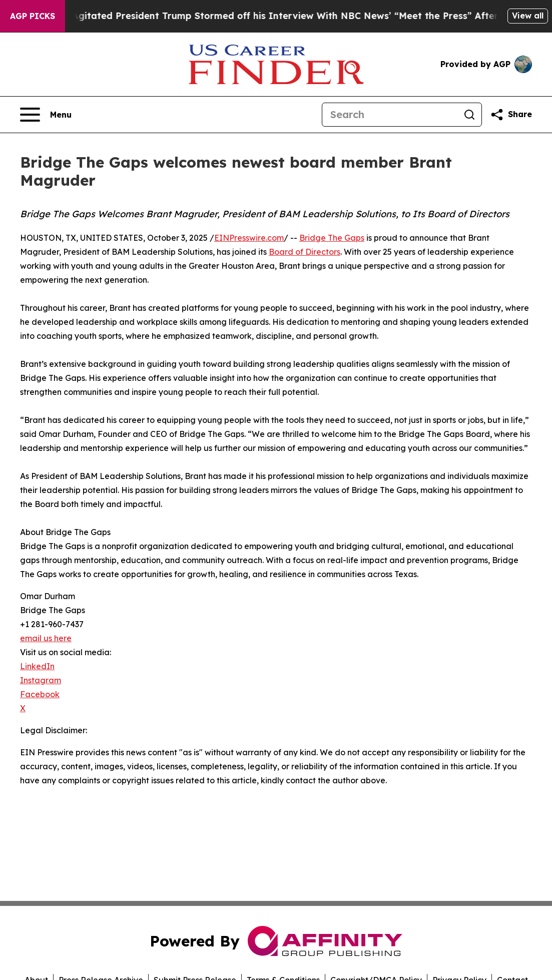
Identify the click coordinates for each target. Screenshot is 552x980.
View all (528, 16)
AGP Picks (33, 16)
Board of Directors (305, 252)
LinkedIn (37, 666)
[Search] (390, 115)
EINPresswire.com (249, 238)
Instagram (41, 680)
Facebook (40, 694)
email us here (46, 638)
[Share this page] (511, 115)
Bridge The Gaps (332, 238)
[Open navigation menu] (46, 115)
